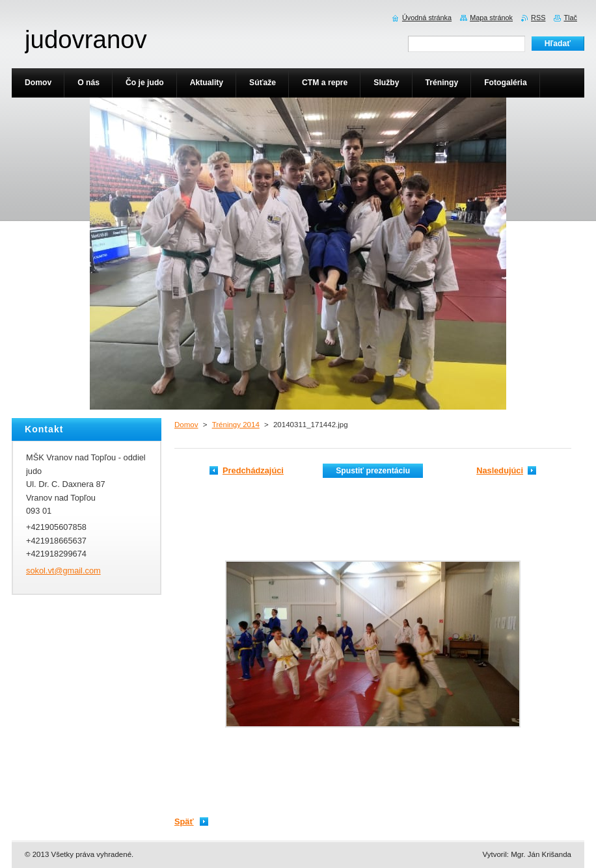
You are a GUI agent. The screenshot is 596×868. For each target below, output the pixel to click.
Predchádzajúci (253, 470)
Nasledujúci (500, 470)
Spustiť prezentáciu (373, 471)
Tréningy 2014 (236, 425)
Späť (184, 822)
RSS (538, 18)
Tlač (570, 18)
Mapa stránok (491, 18)
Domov (186, 425)
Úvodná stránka (427, 18)
